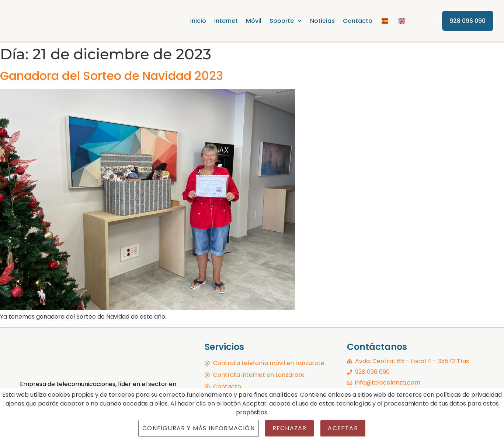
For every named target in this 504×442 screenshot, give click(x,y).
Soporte (286, 21)
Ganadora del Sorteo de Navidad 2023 (112, 76)
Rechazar (290, 428)
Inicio (199, 21)
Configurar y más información (199, 428)
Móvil (254, 21)
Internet (226, 21)
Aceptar (343, 428)
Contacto (358, 21)
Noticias (322, 21)
